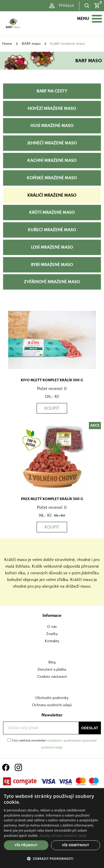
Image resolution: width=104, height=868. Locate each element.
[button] (52, 859)
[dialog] (52, 828)
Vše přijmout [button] (26, 845)
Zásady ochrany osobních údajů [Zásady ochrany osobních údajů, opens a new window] (63, 836)
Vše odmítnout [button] (75, 845)
